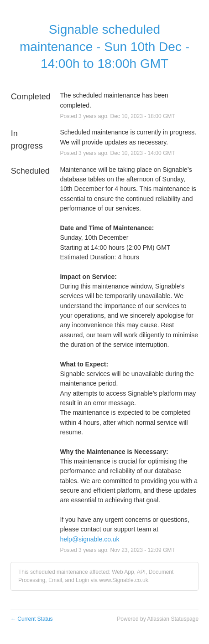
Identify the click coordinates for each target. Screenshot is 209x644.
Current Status (32, 619)
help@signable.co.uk (89, 539)
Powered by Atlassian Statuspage (158, 619)
